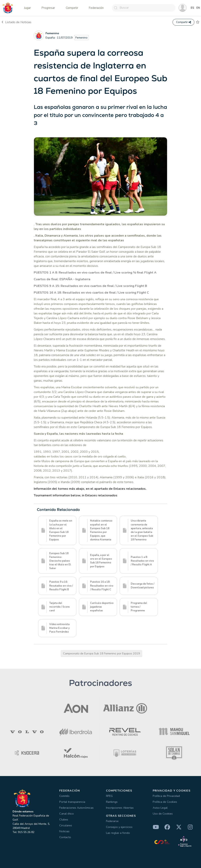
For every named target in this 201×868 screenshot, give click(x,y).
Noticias (64, 831)
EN (198, 8)
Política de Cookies (165, 802)
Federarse (112, 821)
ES (192, 8)
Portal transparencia (72, 802)
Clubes (64, 819)
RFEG (109, 796)
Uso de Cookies (163, 814)
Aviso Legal (160, 808)
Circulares (66, 825)
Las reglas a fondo (118, 833)
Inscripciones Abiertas (120, 808)
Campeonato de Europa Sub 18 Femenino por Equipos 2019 (101, 653)
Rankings (112, 802)
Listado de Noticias (16, 22)
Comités (64, 796)
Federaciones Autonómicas (76, 808)
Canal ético (67, 814)
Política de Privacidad (166, 796)
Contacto (65, 837)
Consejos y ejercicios (119, 827)
